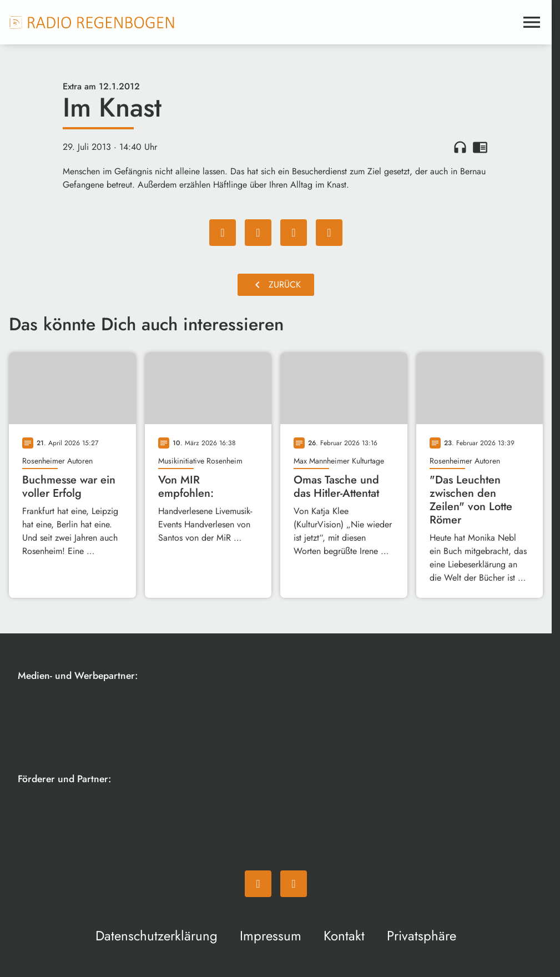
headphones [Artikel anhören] (460, 147)
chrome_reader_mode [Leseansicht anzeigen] (480, 147)
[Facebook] (258, 884)
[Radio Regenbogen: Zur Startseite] (92, 22)
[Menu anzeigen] (532, 22)
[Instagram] (294, 884)
